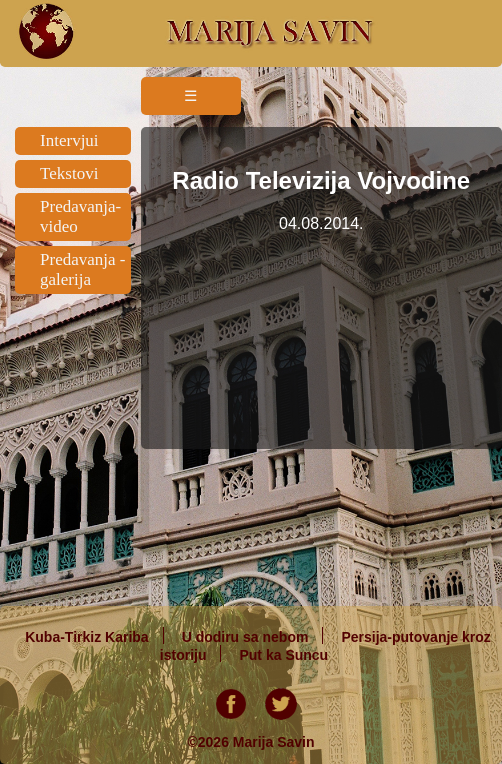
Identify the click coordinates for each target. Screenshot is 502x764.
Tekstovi (69, 173)
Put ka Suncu (283, 654)
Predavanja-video (80, 216)
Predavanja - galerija (82, 269)
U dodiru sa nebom (245, 636)
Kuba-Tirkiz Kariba (86, 636)
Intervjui (69, 140)
